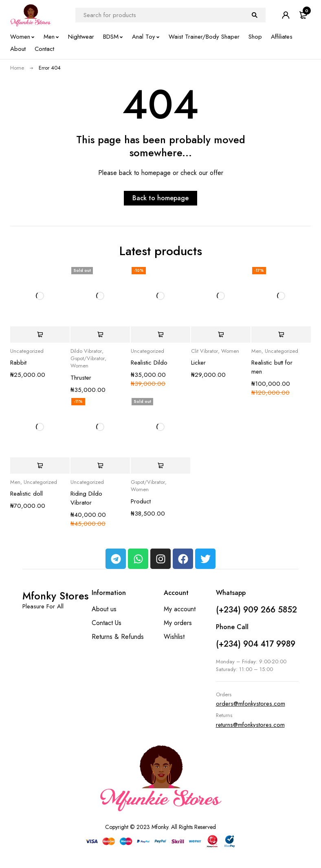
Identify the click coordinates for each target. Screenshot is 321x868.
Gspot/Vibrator (88, 359)
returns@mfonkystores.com (250, 725)
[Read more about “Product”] (160, 466)
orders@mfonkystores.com (251, 704)
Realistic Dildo (149, 363)
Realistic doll (26, 494)
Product (141, 501)
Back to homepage (160, 198)
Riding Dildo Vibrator (86, 498)
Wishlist (174, 637)
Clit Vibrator (204, 351)
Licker (198, 363)
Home (17, 68)
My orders (178, 623)
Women (79, 366)
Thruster (81, 378)
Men (256, 351)
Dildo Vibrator (86, 351)
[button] (40, 335)
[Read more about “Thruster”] (100, 335)
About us (104, 609)
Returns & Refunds (118, 637)
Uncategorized (27, 351)
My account (180, 609)
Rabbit (18, 363)
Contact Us (107, 623)
